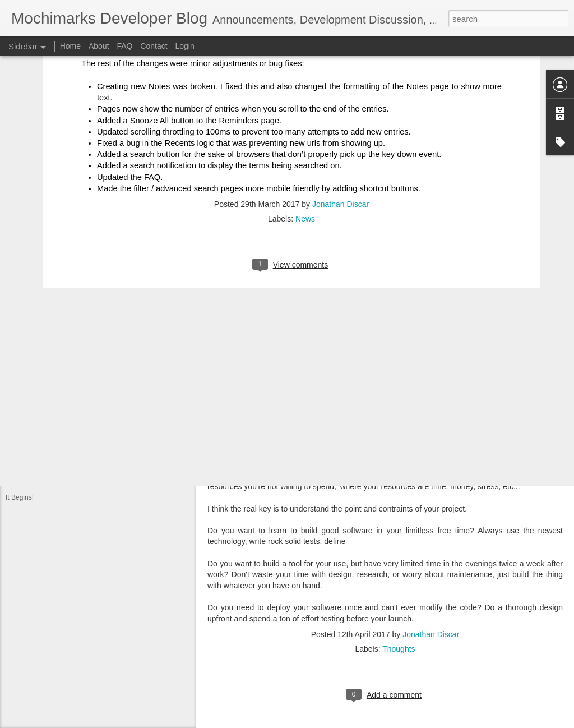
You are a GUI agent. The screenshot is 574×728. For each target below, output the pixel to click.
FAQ (124, 46)
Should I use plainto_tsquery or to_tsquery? (70, 346)
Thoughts (399, 649)
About (99, 46)
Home (70, 46)
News (305, 106)
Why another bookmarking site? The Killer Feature (80, 422)
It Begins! (20, 497)
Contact (154, 46)
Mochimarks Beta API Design (49, 447)
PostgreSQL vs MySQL (40, 472)
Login (184, 46)
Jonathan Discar (341, 91)
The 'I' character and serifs (45, 371)
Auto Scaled (24, 397)
